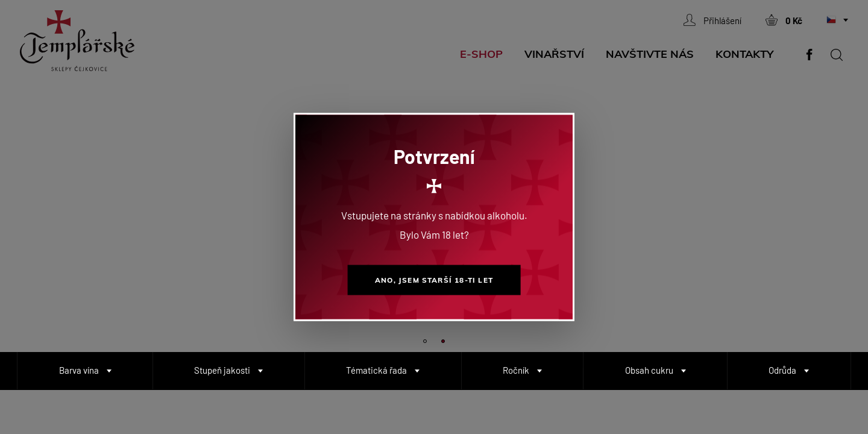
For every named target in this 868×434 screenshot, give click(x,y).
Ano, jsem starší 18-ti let (434, 280)
